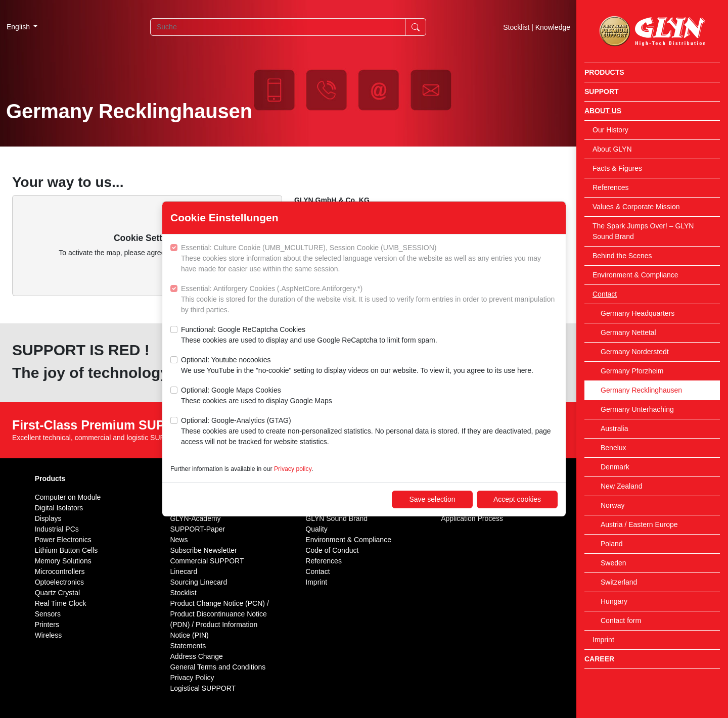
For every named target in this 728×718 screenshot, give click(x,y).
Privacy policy (293, 469)
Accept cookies (517, 499)
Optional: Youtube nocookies (357, 366)
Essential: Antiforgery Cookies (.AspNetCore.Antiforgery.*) (369, 300)
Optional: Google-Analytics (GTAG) (369, 432)
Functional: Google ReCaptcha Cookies (309, 336)
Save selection (432, 499)
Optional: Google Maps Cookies (257, 396)
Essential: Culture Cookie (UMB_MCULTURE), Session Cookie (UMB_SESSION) (369, 259)
